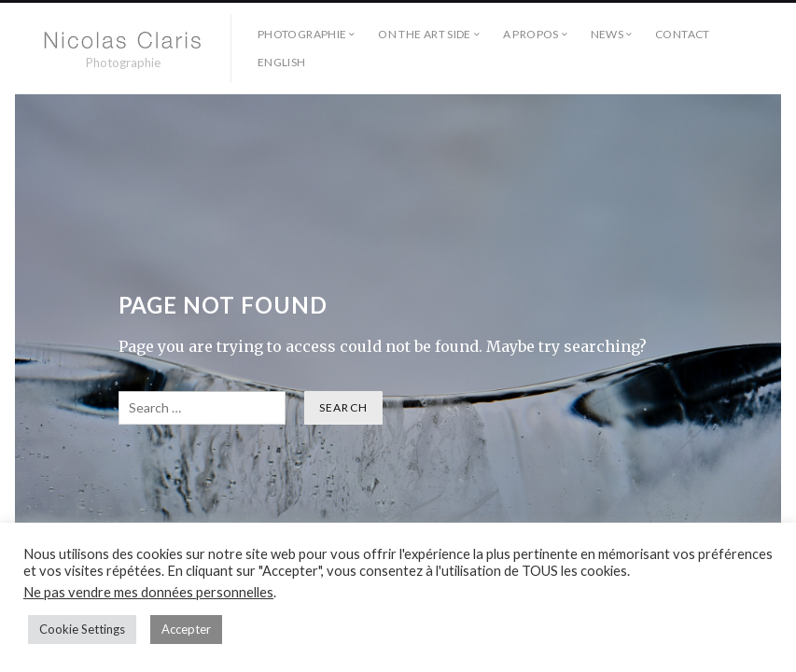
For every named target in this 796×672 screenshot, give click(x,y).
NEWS (607, 34)
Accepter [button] (186, 629)
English (282, 62)
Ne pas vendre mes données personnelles (148, 592)
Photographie (302, 34)
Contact (683, 34)
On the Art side (424, 34)
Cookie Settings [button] (82, 629)
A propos (531, 34)
